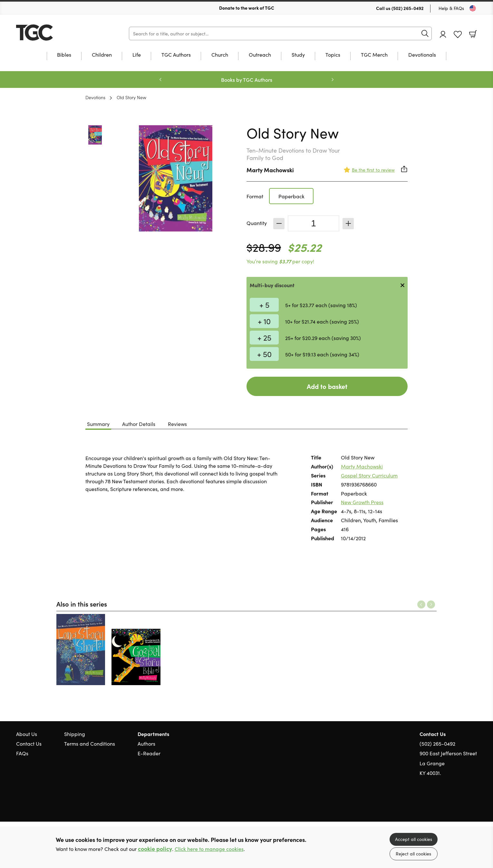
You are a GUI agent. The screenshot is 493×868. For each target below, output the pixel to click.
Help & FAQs (451, 8)
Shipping (75, 734)
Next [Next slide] (333, 80)
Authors (146, 743)
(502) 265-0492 (408, 8)
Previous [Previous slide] (160, 80)
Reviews (177, 424)
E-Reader (149, 753)
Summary (98, 424)
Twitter (450, 804)
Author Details (139, 424)
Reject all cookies (413, 854)
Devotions (95, 97)
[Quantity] (314, 223)
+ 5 (264, 304)
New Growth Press (362, 502)
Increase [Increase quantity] (348, 224)
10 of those (56, 33)
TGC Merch (374, 55)
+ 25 (264, 337)
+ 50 (264, 354)
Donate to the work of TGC (247, 8)
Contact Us (29, 743)
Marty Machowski (270, 170)
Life (137, 55)
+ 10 (264, 321)
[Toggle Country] (473, 8)
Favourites (458, 35)
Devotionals (422, 55)
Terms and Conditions (90, 743)
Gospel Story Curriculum (369, 475)
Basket (473, 34)
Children (102, 55)
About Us (27, 734)
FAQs (22, 753)
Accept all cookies (414, 839)
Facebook (462, 804)
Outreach (260, 55)
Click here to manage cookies (209, 849)
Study (298, 55)
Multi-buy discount (272, 285)
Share (404, 169)
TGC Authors (176, 55)
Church (220, 55)
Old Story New (131, 97)
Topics (333, 55)
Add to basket (327, 386)
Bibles (64, 55)
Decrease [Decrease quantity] (279, 224)
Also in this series (82, 604)
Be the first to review (373, 170)
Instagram (474, 804)
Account (443, 34)
